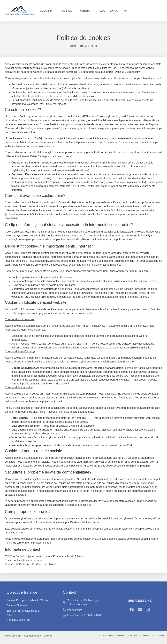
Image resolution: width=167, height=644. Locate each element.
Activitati (87, 11)
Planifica (68, 11)
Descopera (48, 11)
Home (73, 46)
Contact (115, 11)
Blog (102, 11)
